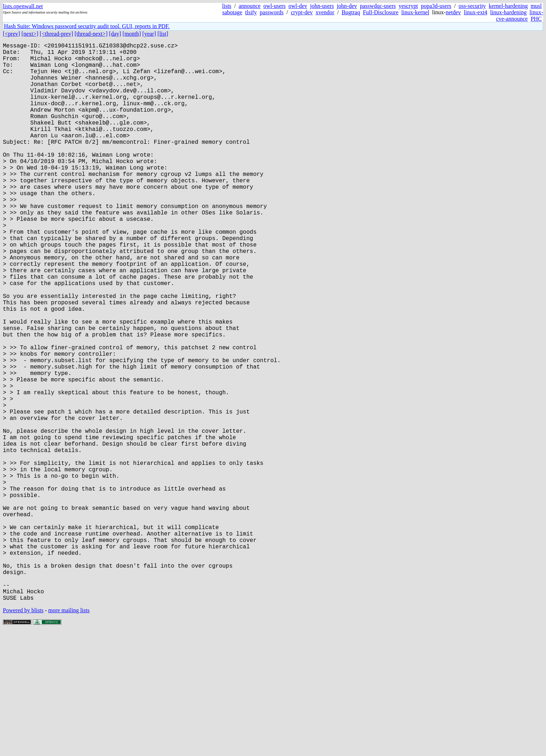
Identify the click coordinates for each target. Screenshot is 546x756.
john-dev (347, 6)
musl (536, 6)
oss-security (472, 6)
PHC (536, 19)
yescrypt (408, 6)
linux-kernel (415, 12)
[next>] (30, 34)
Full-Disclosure (381, 12)
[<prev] (11, 34)
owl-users (275, 6)
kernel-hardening (508, 6)
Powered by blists (23, 734)
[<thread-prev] (56, 34)
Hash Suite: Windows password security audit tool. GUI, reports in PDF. (87, 26)
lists (227, 6)
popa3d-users (436, 6)
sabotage (232, 12)
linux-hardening (509, 12)
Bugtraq (351, 12)
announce (249, 6)
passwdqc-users (378, 6)
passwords (272, 12)
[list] (163, 34)
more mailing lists (69, 734)
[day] (115, 34)
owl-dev (298, 6)
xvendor (325, 12)
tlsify (251, 12)
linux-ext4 (476, 12)
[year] (149, 34)
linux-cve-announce (520, 16)
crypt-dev (302, 12)
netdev (453, 12)
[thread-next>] (91, 34)
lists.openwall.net (23, 6)
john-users (322, 6)
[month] (132, 34)
